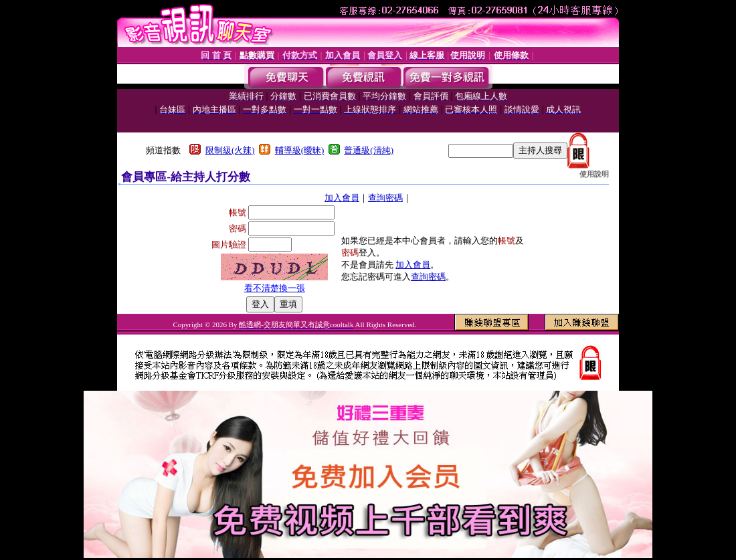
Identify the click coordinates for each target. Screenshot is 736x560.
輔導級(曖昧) (300, 150)
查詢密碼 (385, 198)
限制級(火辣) (230, 150)
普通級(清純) (369, 150)
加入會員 (342, 198)
